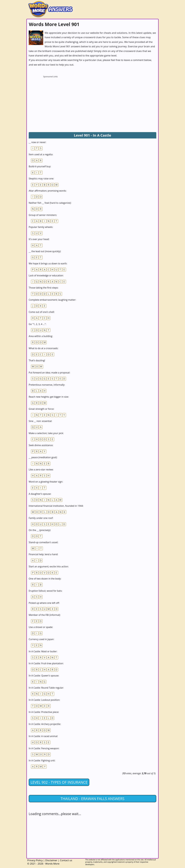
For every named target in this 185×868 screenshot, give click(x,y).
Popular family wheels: (41, 227)
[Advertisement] (50, 97)
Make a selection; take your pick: (46, 433)
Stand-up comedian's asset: (43, 542)
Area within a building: (41, 336)
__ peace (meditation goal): (43, 457)
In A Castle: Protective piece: (44, 712)
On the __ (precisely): (40, 530)
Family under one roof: (41, 518)
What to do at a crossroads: (43, 348)
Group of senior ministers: (43, 215)
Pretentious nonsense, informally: (47, 385)
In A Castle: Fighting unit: (42, 760)
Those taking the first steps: (44, 288)
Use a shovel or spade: (41, 627)
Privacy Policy (35, 860)
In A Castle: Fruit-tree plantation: (46, 663)
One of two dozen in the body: (45, 579)
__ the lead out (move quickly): (45, 251)
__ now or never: (37, 142)
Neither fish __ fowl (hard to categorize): (50, 203)
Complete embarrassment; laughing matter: (52, 300)
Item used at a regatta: (41, 154)
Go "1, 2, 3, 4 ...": (37, 324)
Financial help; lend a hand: (43, 554)
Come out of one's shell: (42, 312)
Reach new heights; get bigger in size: (49, 397)
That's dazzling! (37, 360)
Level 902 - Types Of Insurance (59, 782)
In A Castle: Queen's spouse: (44, 676)
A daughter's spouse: (40, 494)
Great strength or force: (41, 409)
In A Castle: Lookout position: (44, 700)
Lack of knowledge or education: (46, 275)
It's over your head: (39, 239)
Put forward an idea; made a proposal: (49, 373)
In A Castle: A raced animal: (43, 736)
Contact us (66, 860)
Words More (52, 864)
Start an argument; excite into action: (49, 566)
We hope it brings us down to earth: (48, 263)
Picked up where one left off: (44, 603)
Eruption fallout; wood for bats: (46, 591)
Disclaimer (51, 860)
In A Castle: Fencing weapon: (44, 748)
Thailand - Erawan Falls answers (93, 799)
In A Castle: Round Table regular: (46, 688)
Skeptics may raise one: (41, 179)
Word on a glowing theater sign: (46, 482)
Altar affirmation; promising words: (48, 191)
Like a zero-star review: (41, 470)
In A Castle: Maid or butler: (43, 651)
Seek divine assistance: (41, 445)
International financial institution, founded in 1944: (56, 506)
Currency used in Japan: (41, 639)
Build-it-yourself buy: (40, 166)
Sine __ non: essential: (40, 421)
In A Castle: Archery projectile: (45, 724)
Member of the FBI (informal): (45, 615)
